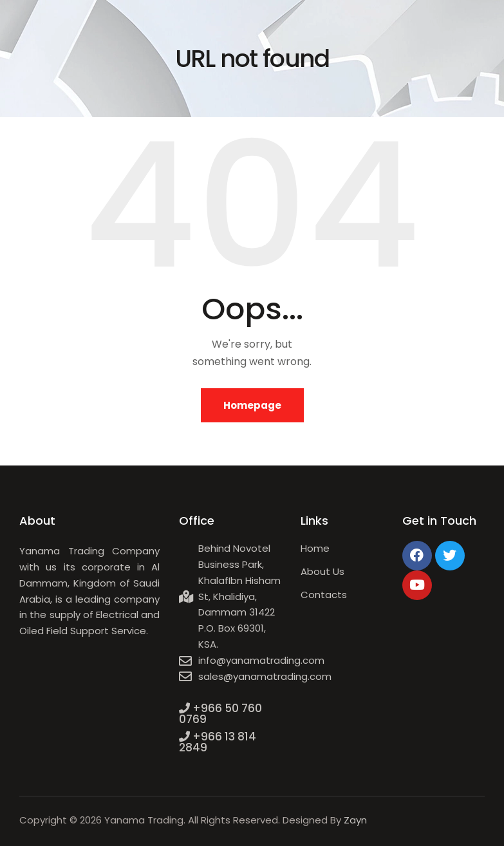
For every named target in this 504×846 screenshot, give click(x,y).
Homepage (252, 405)
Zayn (355, 820)
